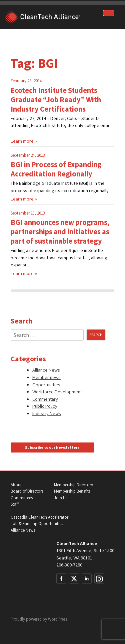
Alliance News (46, 370)
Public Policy (45, 406)
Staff (15, 504)
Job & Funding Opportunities (37, 524)
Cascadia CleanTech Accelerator (39, 517)
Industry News (47, 413)
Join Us (61, 498)
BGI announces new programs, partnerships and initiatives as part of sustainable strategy (60, 232)
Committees (22, 498)
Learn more (22, 141)
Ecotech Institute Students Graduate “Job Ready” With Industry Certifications (56, 100)
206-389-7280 (69, 565)
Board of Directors (27, 491)
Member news (46, 377)
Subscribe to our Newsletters (52, 447)
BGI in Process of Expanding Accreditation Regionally (56, 169)
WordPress (57, 619)
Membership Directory (73, 485)
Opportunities (46, 385)
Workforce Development (57, 392)
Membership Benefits (72, 491)
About (16, 485)
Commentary (45, 399)
